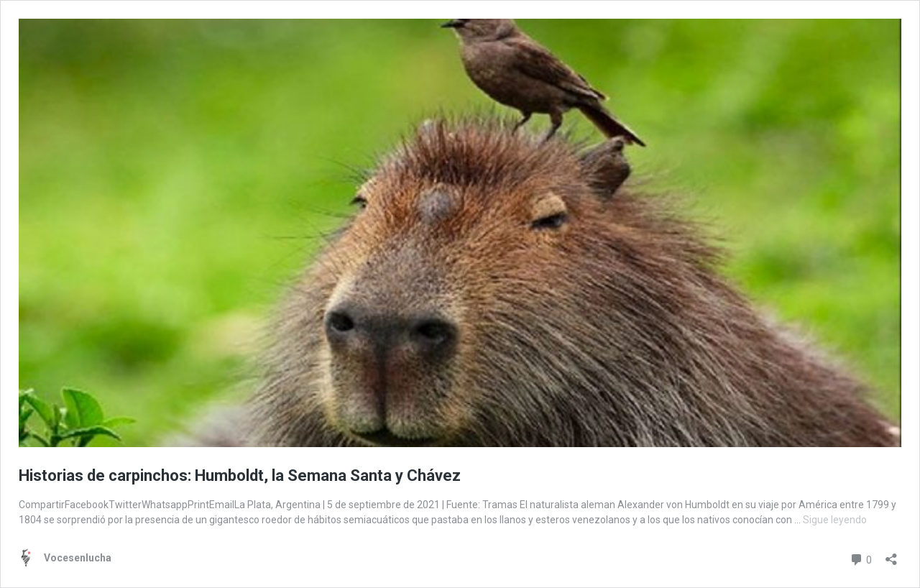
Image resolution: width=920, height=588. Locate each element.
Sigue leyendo (835, 520)
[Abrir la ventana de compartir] (891, 555)
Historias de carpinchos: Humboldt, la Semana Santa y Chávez (240, 476)
